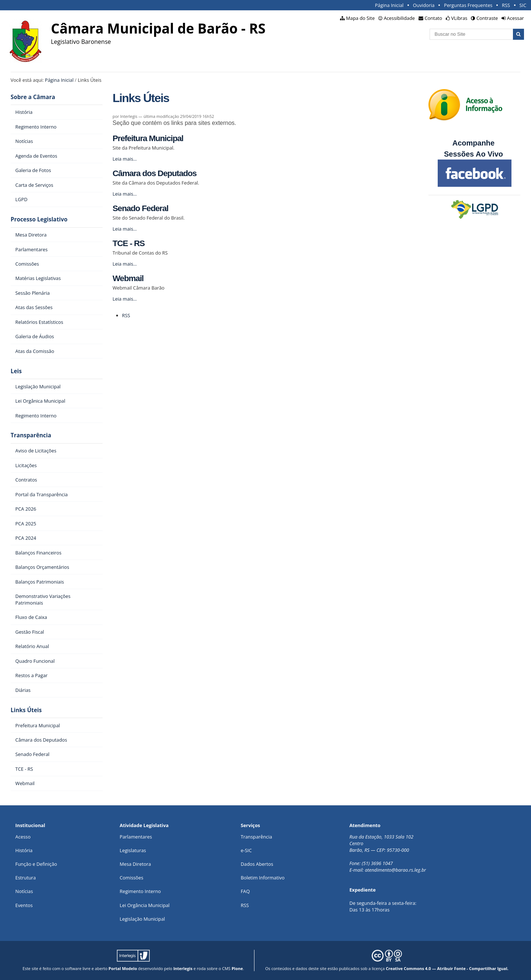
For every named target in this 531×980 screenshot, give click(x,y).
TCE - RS (129, 243)
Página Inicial (389, 5)
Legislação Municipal (143, 919)
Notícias (24, 891)
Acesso (23, 837)
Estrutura (26, 878)
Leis (16, 371)
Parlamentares (136, 837)
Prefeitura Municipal (148, 138)
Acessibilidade (399, 18)
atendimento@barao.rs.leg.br (395, 870)
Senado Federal (140, 208)
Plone (237, 968)
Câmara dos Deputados (155, 173)
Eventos (24, 905)
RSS (506, 5)
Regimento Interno (140, 891)
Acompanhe (473, 143)
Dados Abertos (257, 864)
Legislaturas (133, 850)
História (24, 850)
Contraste (487, 18)
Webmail (128, 278)
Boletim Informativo (263, 878)
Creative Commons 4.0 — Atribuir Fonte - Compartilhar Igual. (447, 968)
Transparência (31, 435)
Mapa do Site (360, 18)
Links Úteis (26, 710)
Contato (434, 18)
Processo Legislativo (39, 219)
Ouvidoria (424, 5)
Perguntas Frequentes (468, 5)
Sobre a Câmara (33, 97)
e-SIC (246, 850)
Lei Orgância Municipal (145, 905)
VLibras (459, 18)
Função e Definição (36, 864)
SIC (523, 5)
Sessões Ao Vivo (475, 154)
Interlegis (183, 968)
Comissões (132, 878)
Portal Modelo (123, 968)
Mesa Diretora (136, 864)
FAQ (245, 891)
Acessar (516, 18)
